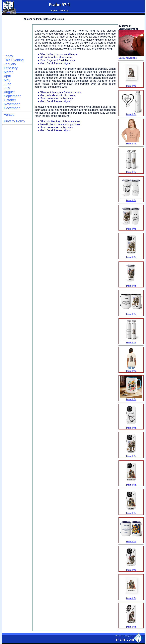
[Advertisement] (17, 39)
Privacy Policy (14, 121)
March (9, 72)
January (10, 64)
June (8, 84)
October (10, 100)
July (7, 88)
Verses (9, 115)
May (7, 80)
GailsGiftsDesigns (128, 58)
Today (8, 56)
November (12, 104)
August (9, 92)
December (12, 108)
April (7, 76)
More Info (131, 85)
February (11, 68)
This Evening (14, 60)
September (12, 96)
